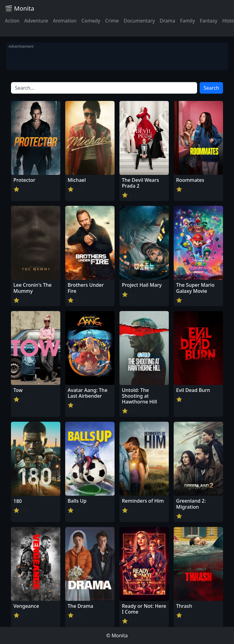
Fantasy (209, 21)
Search (211, 88)
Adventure (36, 21)
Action (12, 21)
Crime (112, 21)
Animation (65, 21)
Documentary (139, 21)
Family (188, 21)
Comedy (91, 21)
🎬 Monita (19, 8)
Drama (167, 21)
